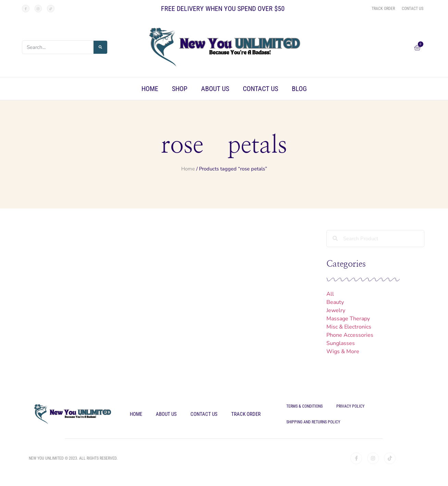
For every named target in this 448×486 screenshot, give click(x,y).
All (330, 294)
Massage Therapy (348, 319)
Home (150, 89)
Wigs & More (343, 351)
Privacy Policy (350, 406)
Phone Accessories (350, 335)
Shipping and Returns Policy (313, 422)
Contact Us (260, 89)
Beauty (335, 302)
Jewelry (336, 310)
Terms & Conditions (304, 406)
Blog (299, 89)
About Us (215, 89)
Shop (180, 89)
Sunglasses (341, 343)
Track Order (246, 414)
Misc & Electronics (349, 327)
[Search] (100, 47)
